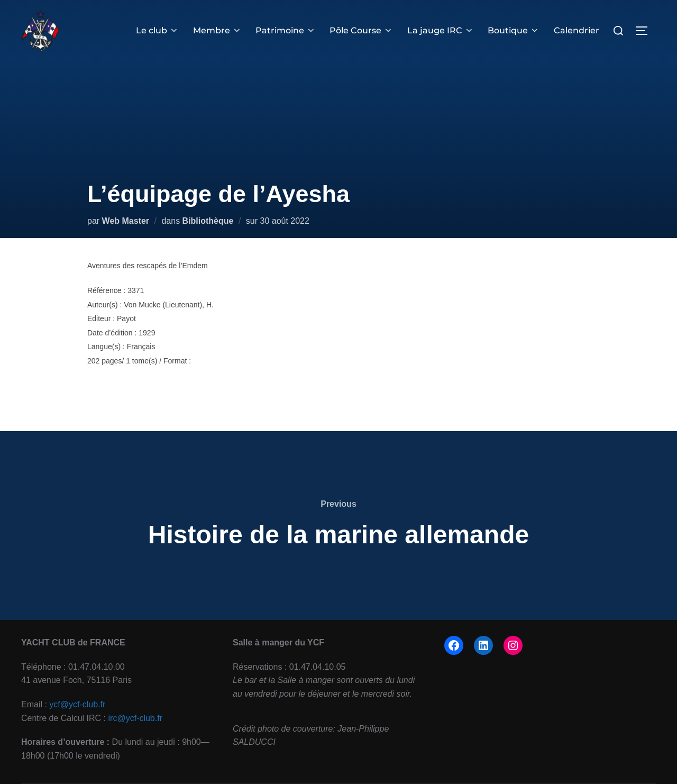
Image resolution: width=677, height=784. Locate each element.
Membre (217, 30)
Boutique (514, 30)
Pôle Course (362, 30)
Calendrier (577, 30)
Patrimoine (286, 30)
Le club (158, 30)
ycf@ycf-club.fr (77, 704)
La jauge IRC (441, 30)
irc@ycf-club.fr (135, 718)
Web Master (126, 221)
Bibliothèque (208, 221)
